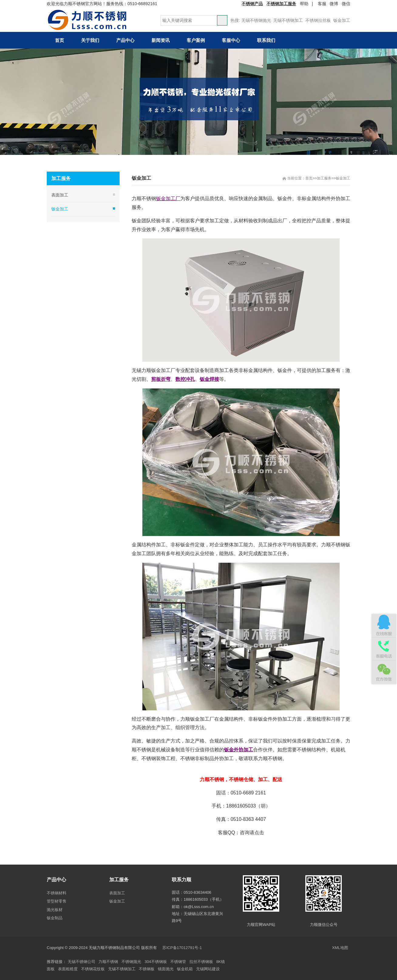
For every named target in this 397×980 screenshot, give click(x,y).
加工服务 (324, 178)
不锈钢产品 (252, 4)
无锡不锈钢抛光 (256, 20)
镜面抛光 (166, 969)
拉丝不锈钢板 (201, 962)
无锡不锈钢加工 (288, 20)
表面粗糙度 (68, 969)
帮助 (304, 4)
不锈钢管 (178, 962)
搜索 (222, 20)
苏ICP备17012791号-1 (183, 948)
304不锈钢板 (156, 962)
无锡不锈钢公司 (81, 962)
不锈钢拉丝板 (318, 20)
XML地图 (340, 948)
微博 (334, 4)
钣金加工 (342, 20)
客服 (322, 4)
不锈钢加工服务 (281, 4)
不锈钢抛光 (131, 962)
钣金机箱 (185, 969)
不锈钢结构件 (311, 750)
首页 (309, 178)
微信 (346, 4)
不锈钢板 (147, 969)
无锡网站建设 (208, 969)
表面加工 (60, 195)
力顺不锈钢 (108, 962)
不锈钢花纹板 (93, 969)
